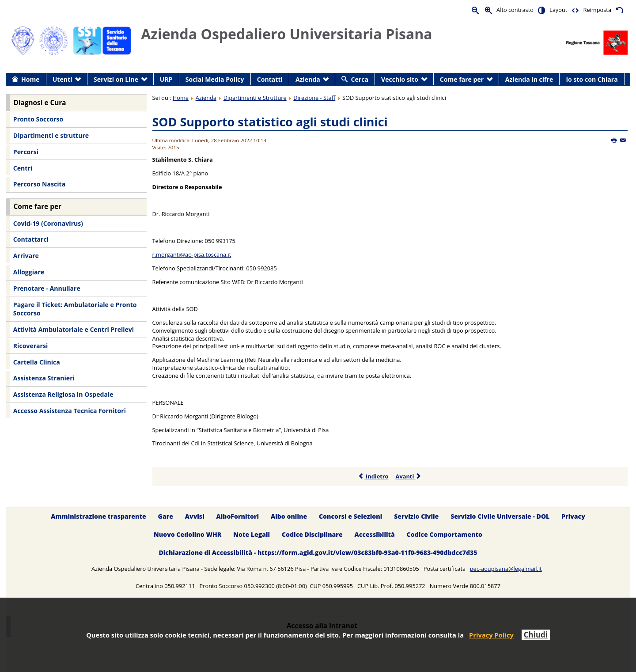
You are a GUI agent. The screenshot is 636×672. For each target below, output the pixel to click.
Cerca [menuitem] (360, 79)
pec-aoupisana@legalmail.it (506, 569)
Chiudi (536, 635)
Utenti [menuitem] (62, 79)
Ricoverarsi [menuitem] (30, 346)
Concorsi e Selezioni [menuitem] (350, 517)
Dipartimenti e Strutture (255, 98)
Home (181, 98)
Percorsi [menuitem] (26, 152)
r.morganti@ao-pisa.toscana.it (192, 254)
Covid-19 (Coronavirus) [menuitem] (48, 223)
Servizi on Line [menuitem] (116, 79)
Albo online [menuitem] (289, 517)
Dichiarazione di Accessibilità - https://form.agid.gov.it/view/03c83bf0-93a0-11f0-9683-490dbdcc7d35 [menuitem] (318, 552)
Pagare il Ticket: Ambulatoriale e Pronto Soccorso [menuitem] (75, 309)
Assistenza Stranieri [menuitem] (44, 378)
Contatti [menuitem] (270, 79)
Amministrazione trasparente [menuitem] (98, 517)
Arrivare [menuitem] (26, 256)
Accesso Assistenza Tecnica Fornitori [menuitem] (70, 411)
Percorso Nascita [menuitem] (39, 184)
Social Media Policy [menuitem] (215, 79)
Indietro (373, 476)
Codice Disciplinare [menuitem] (312, 534)
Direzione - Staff (314, 98)
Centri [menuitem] (23, 168)
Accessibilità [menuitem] (375, 534)
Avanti (409, 476)
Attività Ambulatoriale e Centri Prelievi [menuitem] (74, 329)
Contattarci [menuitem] (31, 239)
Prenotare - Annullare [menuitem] (47, 288)
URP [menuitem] (166, 79)
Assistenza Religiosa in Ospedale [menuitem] (63, 394)
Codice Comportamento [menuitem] (445, 534)
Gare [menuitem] (166, 517)
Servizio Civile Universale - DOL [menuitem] (500, 517)
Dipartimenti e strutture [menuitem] (51, 135)
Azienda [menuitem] (308, 79)
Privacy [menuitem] (573, 517)
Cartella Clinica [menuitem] (37, 362)
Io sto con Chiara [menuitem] (592, 79)
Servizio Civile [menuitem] (416, 517)
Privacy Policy (491, 635)
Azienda (206, 98)
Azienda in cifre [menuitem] (529, 79)
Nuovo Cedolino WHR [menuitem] (187, 534)
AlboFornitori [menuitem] (238, 517)
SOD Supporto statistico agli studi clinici (270, 122)
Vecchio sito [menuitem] (400, 79)
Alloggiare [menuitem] (29, 272)
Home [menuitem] (30, 79)
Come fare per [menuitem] (462, 79)
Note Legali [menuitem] (252, 534)
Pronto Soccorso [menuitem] (38, 119)
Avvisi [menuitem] (195, 517)
